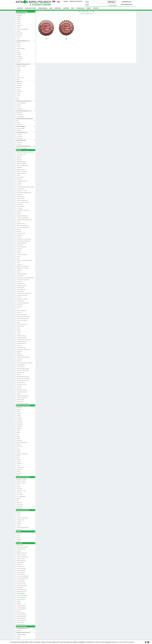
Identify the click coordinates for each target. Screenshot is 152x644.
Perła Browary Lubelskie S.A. (26, 101)
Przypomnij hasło (127, 4)
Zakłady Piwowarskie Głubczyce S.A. (26, 120)
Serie (51, 8)
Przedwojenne (43, 8)
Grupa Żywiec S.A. (26, 14)
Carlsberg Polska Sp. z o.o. (26, 41)
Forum (66, 1)
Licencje (25, 531)
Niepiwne (66, 8)
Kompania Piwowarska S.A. (26, 64)
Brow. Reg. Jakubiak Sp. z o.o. (26, 111)
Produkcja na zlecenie (25, 477)
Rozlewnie (25, 543)
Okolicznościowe (25, 626)
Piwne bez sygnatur (76, 1)
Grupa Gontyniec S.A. (26, 132)
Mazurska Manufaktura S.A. (26, 146)
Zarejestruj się (127, 2)
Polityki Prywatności (128, 642)
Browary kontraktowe (25, 405)
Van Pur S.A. (26, 82)
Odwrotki (58, 8)
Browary (20, 8)
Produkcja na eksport (25, 510)
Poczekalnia (80, 8)
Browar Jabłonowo (26, 140)
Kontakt (96, 8)
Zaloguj (112, 2)
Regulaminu (115, 642)
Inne (73, 8)
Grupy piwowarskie (25, 12)
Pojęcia (89, 8)
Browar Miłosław (26, 126)
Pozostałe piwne (30, 8)
